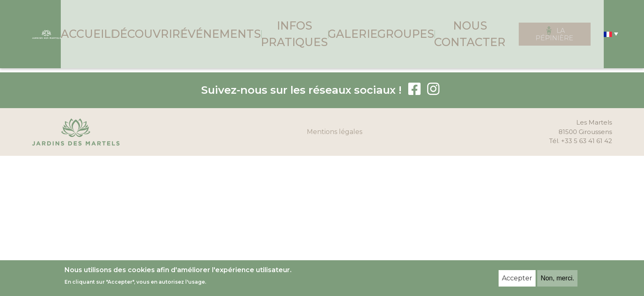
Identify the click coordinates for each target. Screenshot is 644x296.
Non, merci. (557, 278)
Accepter (517, 278)
